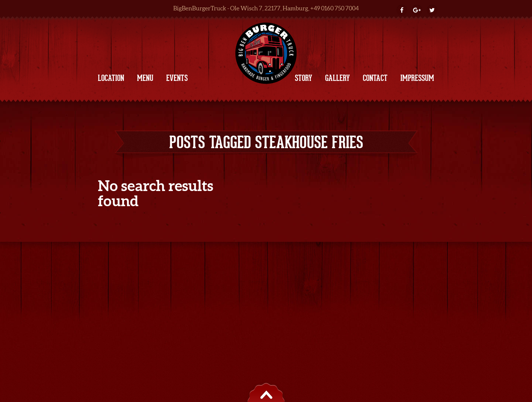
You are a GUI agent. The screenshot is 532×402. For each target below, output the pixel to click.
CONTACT (375, 78)
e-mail (360, 255)
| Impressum (253, 255)
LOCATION (111, 78)
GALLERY (337, 78)
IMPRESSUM (417, 78)
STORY (303, 78)
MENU (145, 78)
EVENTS (177, 78)
